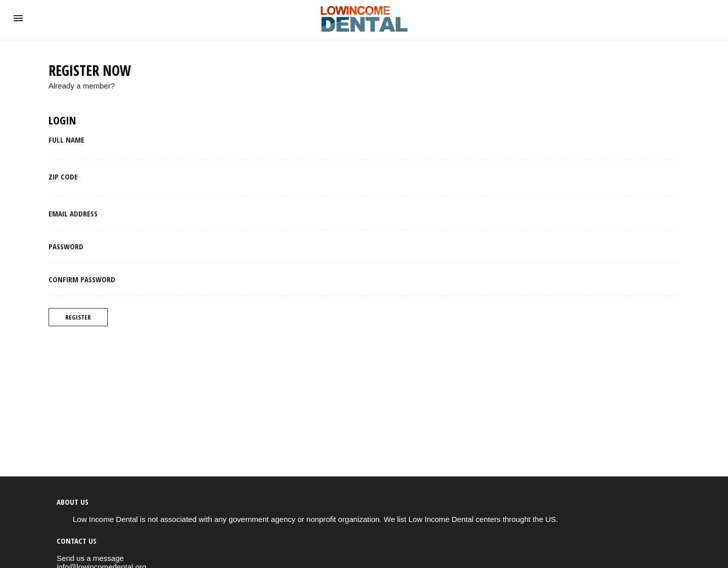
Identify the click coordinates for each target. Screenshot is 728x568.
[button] (18, 18)
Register (78, 317)
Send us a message (90, 558)
